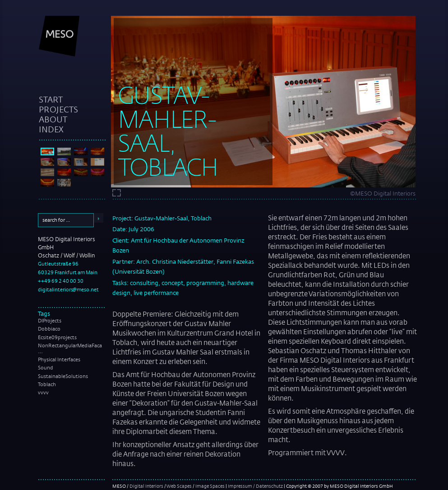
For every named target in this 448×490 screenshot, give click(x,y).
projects (58, 109)
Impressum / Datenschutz (255, 486)
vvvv (43, 392)
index (51, 129)
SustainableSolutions (63, 376)
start (51, 99)
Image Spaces (210, 486)
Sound (46, 368)
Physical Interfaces (59, 359)
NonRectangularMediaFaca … (70, 348)
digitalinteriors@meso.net (68, 289)
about (53, 119)
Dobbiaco (49, 329)
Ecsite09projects (57, 337)
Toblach (47, 384)
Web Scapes (179, 486)
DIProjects (50, 321)
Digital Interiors (146, 486)
